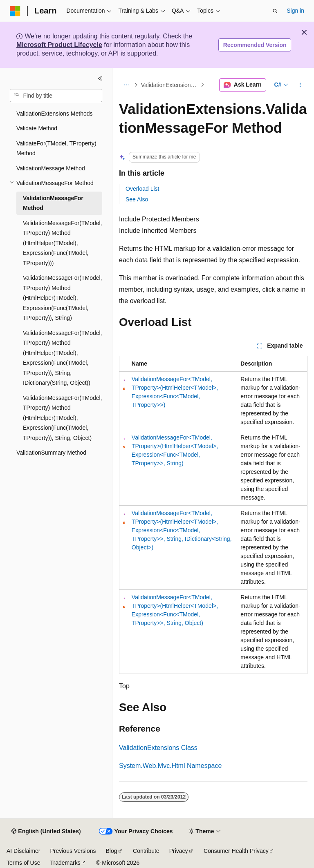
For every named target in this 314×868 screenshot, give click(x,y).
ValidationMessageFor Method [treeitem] (53, 203)
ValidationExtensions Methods (170, 85)
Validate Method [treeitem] (37, 128)
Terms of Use (23, 863)
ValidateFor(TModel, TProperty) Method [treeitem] (56, 148)
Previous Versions (73, 851)
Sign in (295, 11)
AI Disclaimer (23, 851)
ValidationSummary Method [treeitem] (51, 453)
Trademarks (65, 863)
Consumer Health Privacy (236, 851)
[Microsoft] (15, 11)
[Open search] (275, 11)
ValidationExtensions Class (158, 748)
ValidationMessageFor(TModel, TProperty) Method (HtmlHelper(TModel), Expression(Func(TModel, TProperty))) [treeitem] (63, 243)
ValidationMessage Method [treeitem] (51, 168)
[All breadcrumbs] (126, 85)
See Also (137, 199)
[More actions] (300, 85)
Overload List (142, 189)
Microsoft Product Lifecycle (59, 45)
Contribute (146, 851)
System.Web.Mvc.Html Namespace (170, 766)
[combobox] (56, 96)
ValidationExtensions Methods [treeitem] (55, 114)
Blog (112, 851)
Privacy (179, 851)
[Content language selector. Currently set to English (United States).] (46, 832)
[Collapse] (100, 78)
